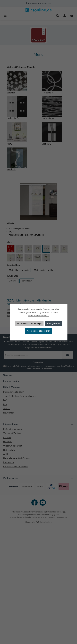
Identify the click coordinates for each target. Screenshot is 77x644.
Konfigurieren (53, 323)
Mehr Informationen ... (38, 316)
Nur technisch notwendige (29, 323)
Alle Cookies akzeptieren (39, 331)
